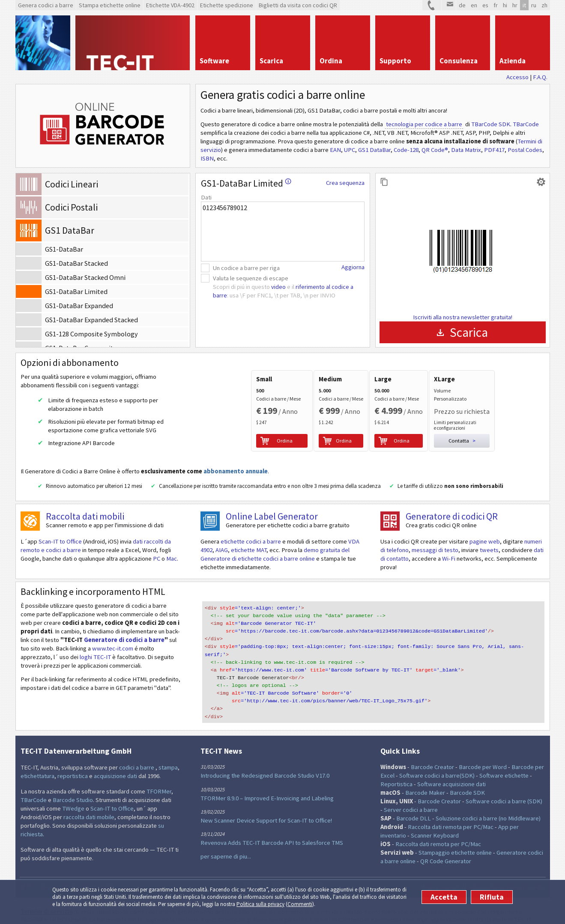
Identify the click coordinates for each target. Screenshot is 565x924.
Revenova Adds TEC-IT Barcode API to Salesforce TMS (272, 828)
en (474, 5)
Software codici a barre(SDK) (437, 761)
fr (496, 5)
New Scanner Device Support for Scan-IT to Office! (266, 806)
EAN (335, 150)
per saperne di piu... (226, 842)
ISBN (207, 158)
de (462, 5)
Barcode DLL (414, 804)
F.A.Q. (540, 77)
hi (505, 5)
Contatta (535, 872)
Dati (206, 197)
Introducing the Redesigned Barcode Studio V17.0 (265, 761)
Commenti (300, 904)
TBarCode (526, 124)
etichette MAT (249, 548)
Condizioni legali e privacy (493, 872)
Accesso (517, 77)
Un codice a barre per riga (246, 268)
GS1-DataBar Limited (246, 183)
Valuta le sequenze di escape (251, 278)
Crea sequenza (345, 183)
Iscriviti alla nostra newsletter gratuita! (463, 317)
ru (534, 5)
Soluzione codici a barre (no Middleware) (488, 804)
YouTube (304, 873)
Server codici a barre (411, 795)
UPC (350, 150)
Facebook (263, 873)
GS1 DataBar (374, 150)
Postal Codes (525, 150)
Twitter (249, 873)
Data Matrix (466, 150)
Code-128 (406, 150)
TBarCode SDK (491, 124)
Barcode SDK (467, 778)
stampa (168, 753)
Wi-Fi (449, 557)
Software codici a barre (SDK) (504, 787)
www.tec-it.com (113, 647)
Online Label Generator (272, 514)
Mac (172, 557)
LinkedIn (277, 873)
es (485, 5)
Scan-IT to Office (60, 540)
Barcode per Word (483, 752)
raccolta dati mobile (89, 802)
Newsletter (318, 873)
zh (544, 5)
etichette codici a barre (251, 540)
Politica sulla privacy (260, 904)
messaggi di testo (435, 548)
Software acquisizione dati (451, 770)
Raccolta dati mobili (85, 514)
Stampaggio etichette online (455, 838)
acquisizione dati (115, 761)
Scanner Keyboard (435, 821)
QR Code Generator (446, 847)
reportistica (73, 761)
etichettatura (37, 761)
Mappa (428, 872)
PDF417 (494, 150)
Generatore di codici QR (452, 514)
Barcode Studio (73, 785)
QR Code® (435, 150)
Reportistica (396, 770)
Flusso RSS (290, 873)
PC (157, 557)
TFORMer (159, 777)
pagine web (485, 540)
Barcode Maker (425, 778)
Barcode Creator (432, 752)
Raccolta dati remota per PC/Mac (451, 812)
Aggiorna (353, 267)
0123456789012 (283, 232)
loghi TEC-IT (95, 655)
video (278, 287)
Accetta (444, 897)
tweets (489, 548)
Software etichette (504, 761)
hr (515, 5)
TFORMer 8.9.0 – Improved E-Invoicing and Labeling (267, 784)
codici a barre (137, 753)
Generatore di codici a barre (124, 638)
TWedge (73, 794)
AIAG (222, 548)
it (524, 5)
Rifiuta (492, 897)
